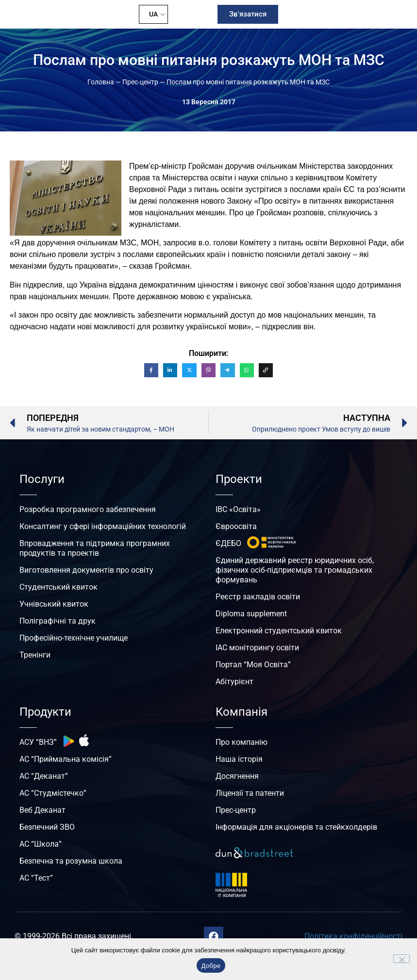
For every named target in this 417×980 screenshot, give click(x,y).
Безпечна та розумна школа (71, 861)
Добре (211, 966)
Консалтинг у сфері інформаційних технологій (103, 526)
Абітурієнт (234, 682)
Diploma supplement (251, 614)
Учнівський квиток (54, 604)
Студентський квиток (58, 587)
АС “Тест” (36, 878)
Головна (101, 82)
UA (153, 14)
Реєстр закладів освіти (258, 597)
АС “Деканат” (44, 776)
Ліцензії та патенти (250, 793)
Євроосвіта (236, 526)
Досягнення (237, 776)
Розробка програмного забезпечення (88, 509)
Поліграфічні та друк (58, 621)
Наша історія (239, 759)
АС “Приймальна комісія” (66, 759)
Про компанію (242, 742)
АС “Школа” (41, 844)
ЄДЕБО (228, 543)
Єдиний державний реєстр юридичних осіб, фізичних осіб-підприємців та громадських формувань (295, 570)
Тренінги (35, 655)
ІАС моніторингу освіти (257, 648)
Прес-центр (140, 82)
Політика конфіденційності (353, 936)
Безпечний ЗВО (47, 827)
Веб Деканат (42, 810)
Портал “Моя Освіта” (253, 665)
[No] (401, 959)
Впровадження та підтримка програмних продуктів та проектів (95, 548)
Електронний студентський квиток (279, 631)
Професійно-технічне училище (74, 638)
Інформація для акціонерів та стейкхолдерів (296, 827)
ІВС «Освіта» (238, 509)
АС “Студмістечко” (53, 793)
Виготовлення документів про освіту (86, 570)
